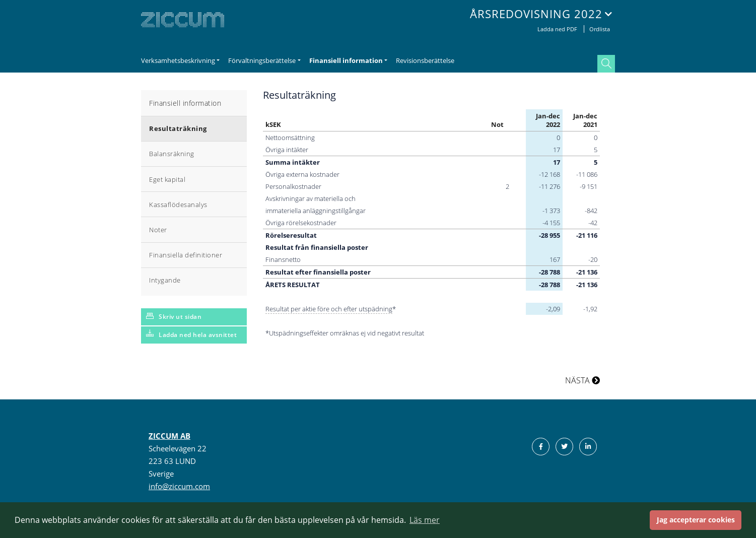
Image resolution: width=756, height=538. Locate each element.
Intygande (165, 280)
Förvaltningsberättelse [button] (262, 60)
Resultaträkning (178, 128)
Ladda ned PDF (558, 29)
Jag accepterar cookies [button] (696, 520)
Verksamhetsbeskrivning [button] (178, 60)
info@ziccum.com (179, 486)
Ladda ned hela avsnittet (198, 335)
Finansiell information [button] (346, 60)
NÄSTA (582, 380)
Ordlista (600, 29)
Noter (158, 230)
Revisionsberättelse (425, 60)
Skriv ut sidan (180, 317)
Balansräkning (172, 154)
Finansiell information (185, 103)
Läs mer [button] (425, 520)
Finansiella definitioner (186, 255)
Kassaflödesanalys (178, 205)
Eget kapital (167, 179)
